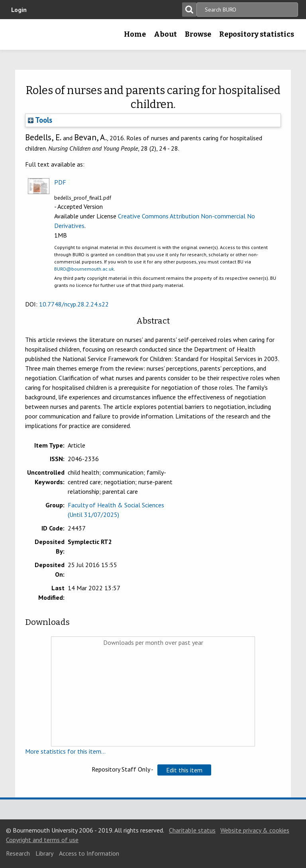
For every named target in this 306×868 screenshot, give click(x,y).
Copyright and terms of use (42, 840)
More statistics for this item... (65, 751)
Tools (40, 120)
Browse (198, 34)
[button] (184, 770)
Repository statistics (257, 34)
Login (19, 10)
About (165, 34)
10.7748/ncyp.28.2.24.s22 (74, 304)
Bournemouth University (19, 37)
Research (18, 853)
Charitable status (192, 830)
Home (135, 34)
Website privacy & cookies (255, 830)
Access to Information (89, 853)
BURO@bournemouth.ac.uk (84, 269)
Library (44, 853)
